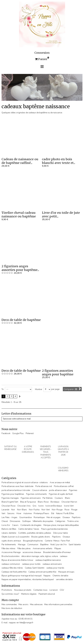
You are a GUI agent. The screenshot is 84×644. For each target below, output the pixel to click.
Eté (53, 513)
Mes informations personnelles (58, 605)
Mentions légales (29, 594)
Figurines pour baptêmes (13, 494)
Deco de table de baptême (21, 320)
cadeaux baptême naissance (48, 560)
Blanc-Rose (43, 502)
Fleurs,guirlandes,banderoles (55, 529)
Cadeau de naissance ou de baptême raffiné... (20, 161)
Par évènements (9, 545)
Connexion (42, 53)
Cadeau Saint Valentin (35, 568)
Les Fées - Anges (9, 517)
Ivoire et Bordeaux (54, 506)
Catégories (60, 521)
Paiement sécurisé (47, 594)
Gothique (26, 521)
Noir (13, 510)
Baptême (44, 545)
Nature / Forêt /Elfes (65, 513)
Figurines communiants (36, 494)
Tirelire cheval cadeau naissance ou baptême (19, 215)
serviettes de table (64, 580)
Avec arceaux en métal (60, 483)
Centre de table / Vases (29, 529)
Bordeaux (55, 502)
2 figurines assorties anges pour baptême (58, 372)
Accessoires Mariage (11, 552)
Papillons (76, 517)
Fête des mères (8, 549)
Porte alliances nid (44, 486)
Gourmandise (25, 517)
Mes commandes (9, 605)
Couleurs (59, 498)
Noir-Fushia (34, 510)
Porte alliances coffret (64, 486)
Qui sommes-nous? (10, 594)
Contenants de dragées (31, 525)
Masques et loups (66, 572)
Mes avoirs (23, 605)
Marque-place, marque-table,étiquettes (61, 525)
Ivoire (41, 506)
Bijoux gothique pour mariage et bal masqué (21, 576)
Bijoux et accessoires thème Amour (17, 560)
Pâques (58, 549)
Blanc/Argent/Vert (10, 502)
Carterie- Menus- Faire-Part (57, 541)
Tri (3, 389)
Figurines (73, 490)
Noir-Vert (46, 510)
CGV (62, 590)
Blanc (67, 498)
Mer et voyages (54, 517)
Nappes (47, 576)
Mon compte (10, 600)
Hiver (19, 513)
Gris (34, 506)
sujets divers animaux (11, 541)
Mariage (22, 545)
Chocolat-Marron (69, 502)
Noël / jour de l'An (59, 545)
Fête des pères (24, 549)
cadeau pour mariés (55, 568)
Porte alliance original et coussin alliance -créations (25, 483)
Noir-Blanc (22, 510)
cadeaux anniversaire (52, 564)
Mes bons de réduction (12, 608)
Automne (27, 513)
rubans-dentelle (9, 533)
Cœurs (15, 525)
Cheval (5, 521)
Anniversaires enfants (43, 549)
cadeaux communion (11, 564)
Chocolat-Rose (8, 506)
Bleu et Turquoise (28, 502)
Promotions (7, 590)
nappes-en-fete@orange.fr (21, 623)
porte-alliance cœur (58, 490)
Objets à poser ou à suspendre (15, 537)
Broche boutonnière (10, 556)
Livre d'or (6, 525)
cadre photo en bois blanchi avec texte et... (59, 161)
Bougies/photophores (33, 541)
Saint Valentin (75, 545)
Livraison (54, 590)
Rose (67, 510)
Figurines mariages (10, 498)
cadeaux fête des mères (12, 568)
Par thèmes (48, 498)
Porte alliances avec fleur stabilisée (17, 486)
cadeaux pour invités (31, 564)
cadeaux (64, 556)
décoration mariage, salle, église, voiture (40, 556)
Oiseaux (66, 517)
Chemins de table (60, 576)
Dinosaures (15, 521)
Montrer (39, 389)
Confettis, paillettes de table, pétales (35, 533)
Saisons (11, 513)
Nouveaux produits (23, 590)
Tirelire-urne (73, 521)
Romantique (39, 517)
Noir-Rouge (57, 510)
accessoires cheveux (32, 552)
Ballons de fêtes (9, 529)
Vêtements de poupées (43, 521)
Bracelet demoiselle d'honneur (57, 552)
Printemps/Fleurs (41, 513)
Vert (3, 513)
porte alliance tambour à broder (16, 490)
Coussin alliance (40, 490)
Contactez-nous (40, 590)
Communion (33, 545)
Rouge (74, 510)
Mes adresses (36, 605)
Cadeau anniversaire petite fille (42, 572)
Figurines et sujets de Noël (61, 494)
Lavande (5, 510)
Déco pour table (60, 533)
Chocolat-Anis (24, 506)
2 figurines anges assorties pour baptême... (20, 268)
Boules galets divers (41, 537)
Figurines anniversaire (31, 498)
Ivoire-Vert (69, 506)
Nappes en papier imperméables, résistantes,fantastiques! (28, 580)
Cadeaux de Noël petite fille (14, 572)
